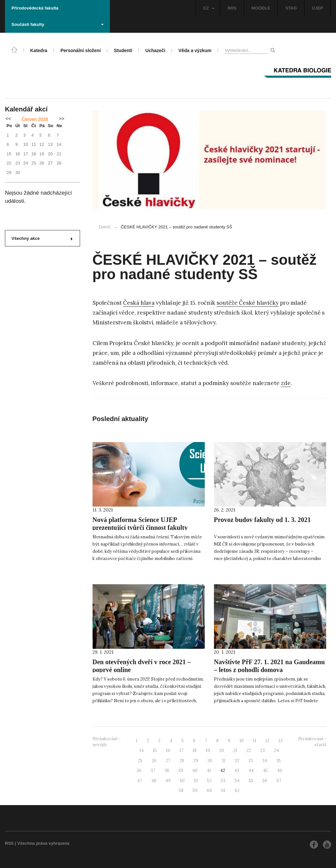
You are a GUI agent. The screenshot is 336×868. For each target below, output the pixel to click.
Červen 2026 (35, 119)
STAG (291, 8)
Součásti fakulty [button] (58, 24)
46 (280, 771)
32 (237, 761)
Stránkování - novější (106, 742)
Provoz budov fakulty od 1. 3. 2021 (262, 520)
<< (8, 119)
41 (209, 771)
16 (168, 751)
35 (279, 761)
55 (251, 781)
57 (279, 781)
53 (223, 781)
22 (249, 751)
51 (196, 781)
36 (139, 771)
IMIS (232, 8)
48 (154, 781)
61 (223, 791)
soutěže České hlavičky (248, 303)
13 (281, 741)
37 (153, 771)
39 (181, 771)
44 (251, 771)
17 (181, 751)
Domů (105, 227)
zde (286, 383)
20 (222, 751)
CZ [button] (209, 8)
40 (195, 771)
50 (182, 781)
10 (242, 741)
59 (195, 791)
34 (265, 761)
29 (196, 761)
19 (208, 751)
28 (182, 761)
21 (235, 751)
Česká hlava (139, 303)
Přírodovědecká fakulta (35, 8)
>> (62, 119)
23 (262, 751)
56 (265, 781)
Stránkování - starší (312, 742)
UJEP (318, 8)
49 (168, 781)
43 (237, 771)
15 (155, 751)
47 (140, 781)
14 (142, 751)
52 (209, 781)
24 (276, 751)
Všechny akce (42, 238)
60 (209, 791)
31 (223, 761)
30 (210, 761)
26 (154, 761)
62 (237, 791)
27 (168, 761)
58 (181, 791)
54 (237, 781)
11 (255, 741)
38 (167, 771)
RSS (9, 843)
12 (267, 741)
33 (251, 761)
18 (195, 751)
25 (140, 761)
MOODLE (261, 8)
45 (265, 771)
